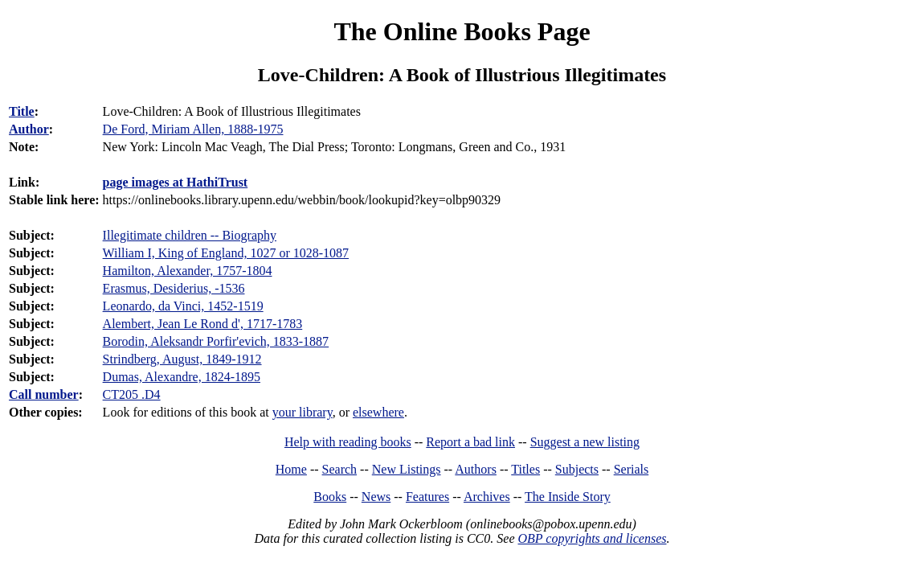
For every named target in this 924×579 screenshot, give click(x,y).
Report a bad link (470, 442)
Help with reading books (348, 442)
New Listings (407, 469)
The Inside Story (568, 497)
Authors (476, 469)
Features (427, 497)
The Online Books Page (462, 31)
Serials (632, 469)
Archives (487, 497)
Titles (525, 469)
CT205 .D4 (132, 394)
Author (29, 129)
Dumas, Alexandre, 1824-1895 (182, 377)
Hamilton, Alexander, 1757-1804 (188, 271)
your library (303, 412)
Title (22, 111)
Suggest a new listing (585, 442)
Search (340, 469)
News (376, 497)
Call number (44, 394)
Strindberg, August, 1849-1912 (182, 359)
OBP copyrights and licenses (592, 538)
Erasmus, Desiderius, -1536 (174, 288)
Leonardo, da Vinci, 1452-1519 (183, 306)
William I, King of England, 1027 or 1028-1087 (226, 253)
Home (291, 469)
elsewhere (378, 412)
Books (330, 497)
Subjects (577, 469)
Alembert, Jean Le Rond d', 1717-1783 (203, 324)
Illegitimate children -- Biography (190, 235)
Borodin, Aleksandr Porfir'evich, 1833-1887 (216, 341)
